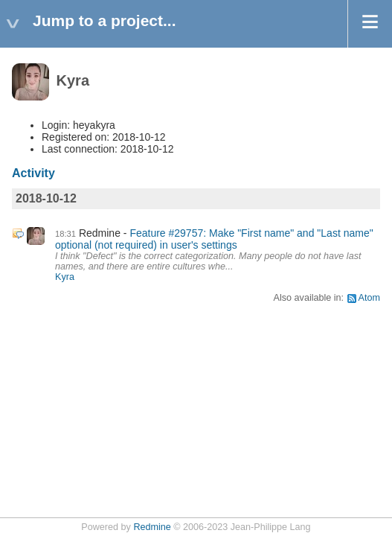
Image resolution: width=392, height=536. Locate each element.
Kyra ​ (66, 277)
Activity (33, 173)
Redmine (152, 527)
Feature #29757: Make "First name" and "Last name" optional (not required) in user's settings (214, 239)
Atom (369, 298)
